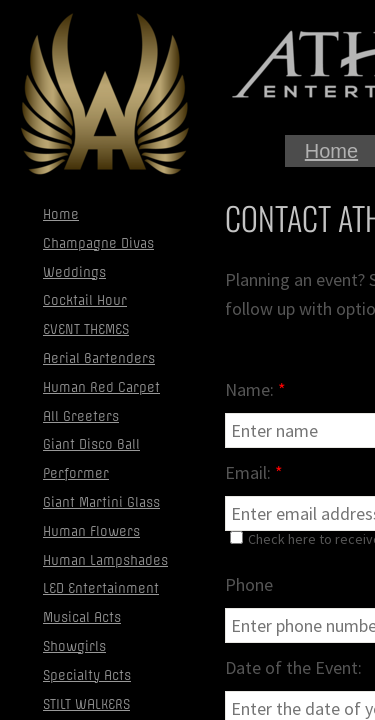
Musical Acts (82, 617)
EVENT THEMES (86, 329)
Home (331, 151)
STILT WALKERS (86, 704)
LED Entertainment (101, 588)
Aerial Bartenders (99, 358)
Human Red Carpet (101, 387)
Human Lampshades (105, 560)
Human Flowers (91, 531)
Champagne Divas (98, 243)
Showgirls (74, 646)
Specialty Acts (87, 675)
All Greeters (81, 416)
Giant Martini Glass (101, 502)
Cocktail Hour (85, 300)
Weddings (74, 272)
